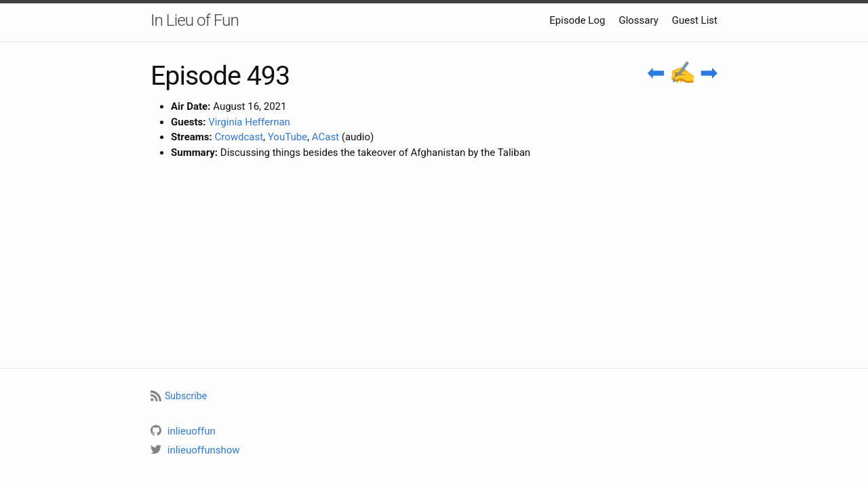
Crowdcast (239, 137)
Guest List (695, 20)
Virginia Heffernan (249, 122)
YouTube (288, 137)
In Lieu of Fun (195, 20)
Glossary (638, 20)
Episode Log (577, 20)
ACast (325, 137)
